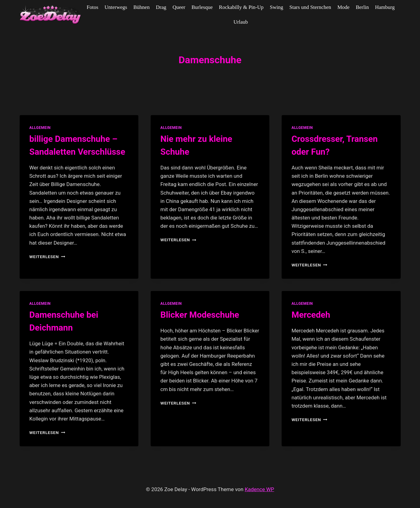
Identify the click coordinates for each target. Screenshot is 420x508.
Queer (179, 7)
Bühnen (142, 7)
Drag (161, 7)
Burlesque (202, 7)
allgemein (40, 128)
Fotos (93, 7)
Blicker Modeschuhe (200, 315)
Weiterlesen (47, 257)
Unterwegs (116, 7)
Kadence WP (260, 489)
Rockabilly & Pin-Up (241, 7)
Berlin (362, 7)
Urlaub (241, 22)
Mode (344, 7)
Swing (276, 7)
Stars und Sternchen (310, 7)
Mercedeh (311, 315)
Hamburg (385, 7)
